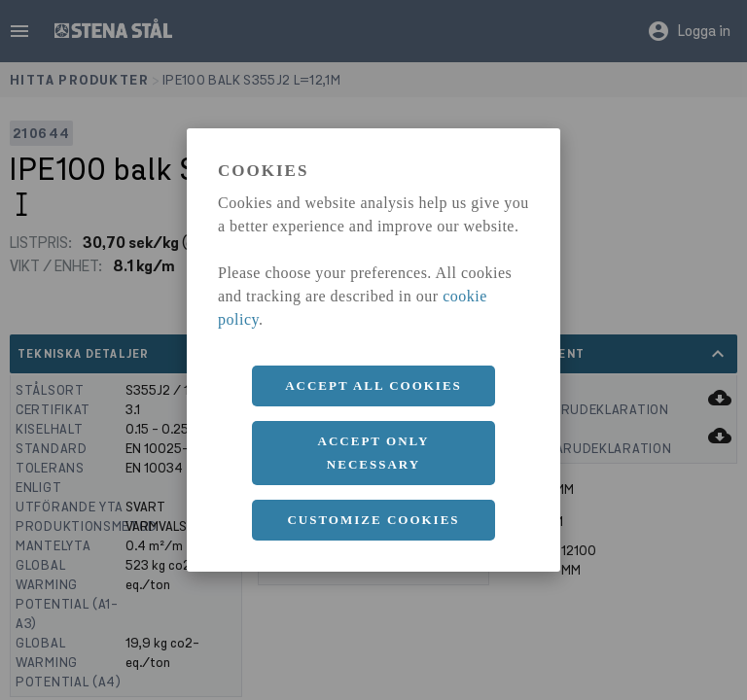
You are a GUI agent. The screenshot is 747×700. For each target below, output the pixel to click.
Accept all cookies (373, 385)
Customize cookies (373, 520)
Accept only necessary (374, 453)
